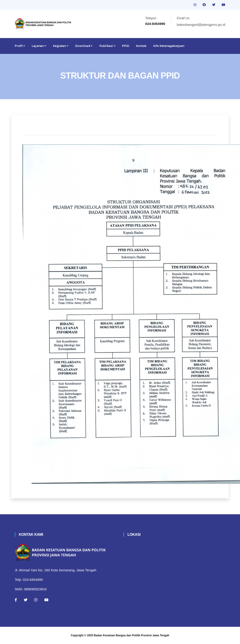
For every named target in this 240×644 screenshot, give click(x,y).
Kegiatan (61, 46)
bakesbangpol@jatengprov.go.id (201, 25)
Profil (20, 46)
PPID (126, 46)
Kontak (141, 46)
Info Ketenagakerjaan (169, 46)
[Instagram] (36, 600)
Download (84, 46)
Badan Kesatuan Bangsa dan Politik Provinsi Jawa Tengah (132, 635)
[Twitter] (26, 600)
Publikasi (107, 46)
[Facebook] (16, 600)
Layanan (39, 46)
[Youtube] (46, 600)
